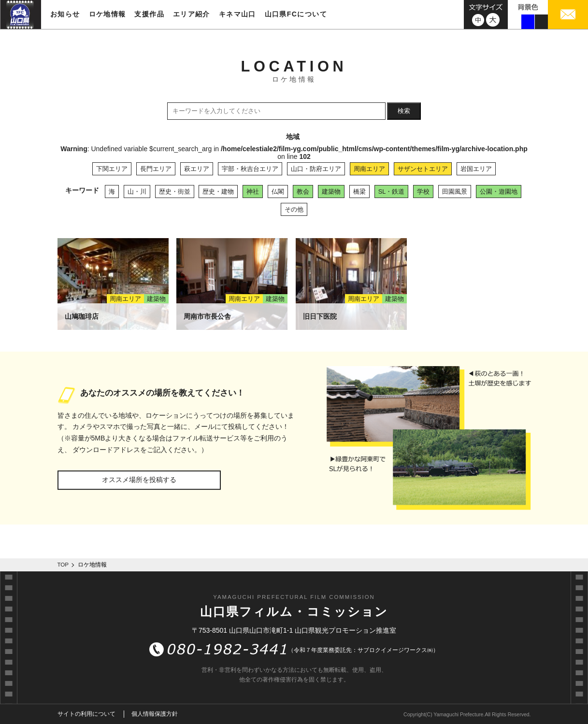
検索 (404, 111)
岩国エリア (476, 169)
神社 (253, 192)
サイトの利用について (86, 714)
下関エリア (112, 169)
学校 (423, 192)
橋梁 (359, 192)
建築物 (331, 192)
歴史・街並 (175, 192)
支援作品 (149, 14)
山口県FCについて (296, 14)
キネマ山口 (237, 14)
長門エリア (156, 169)
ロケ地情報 (108, 14)
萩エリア (197, 169)
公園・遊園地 (499, 192)
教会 (303, 192)
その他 (294, 209)
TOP (63, 565)
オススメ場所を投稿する (139, 480)
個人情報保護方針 (155, 714)
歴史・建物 (218, 192)
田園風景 (455, 192)
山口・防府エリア (316, 169)
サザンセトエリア (423, 169)
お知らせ (65, 14)
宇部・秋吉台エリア (250, 169)
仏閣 (278, 192)
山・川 (137, 192)
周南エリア (369, 169)
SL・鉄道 (392, 192)
